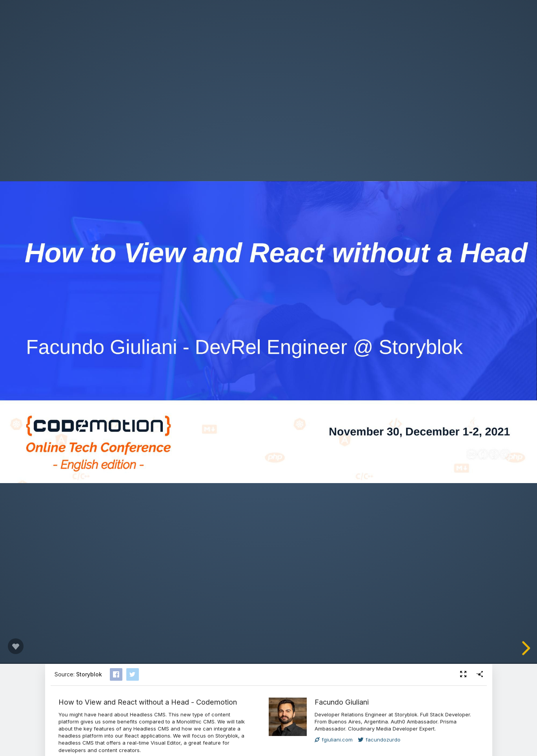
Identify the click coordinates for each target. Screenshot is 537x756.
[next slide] (525, 648)
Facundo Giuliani (342, 702)
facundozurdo (379, 740)
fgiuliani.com (334, 740)
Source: (78, 674)
